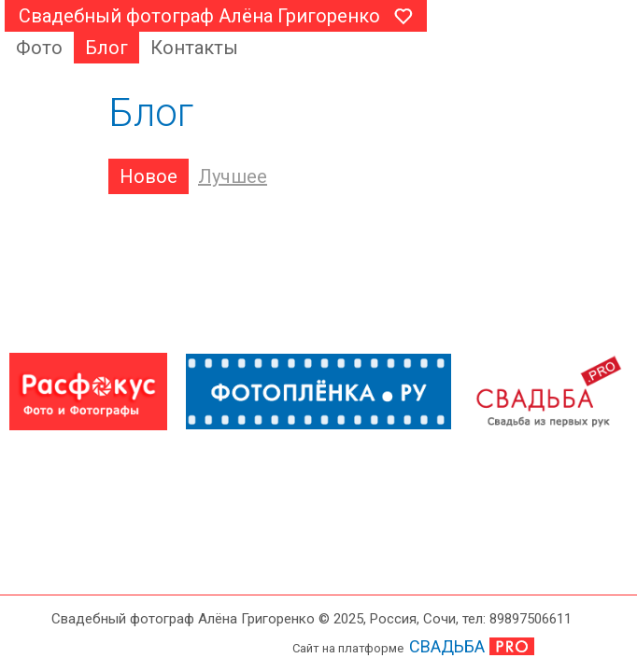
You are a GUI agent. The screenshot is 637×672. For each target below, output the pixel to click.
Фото (39, 48)
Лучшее (233, 176)
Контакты (194, 48)
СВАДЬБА (447, 646)
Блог (106, 48)
